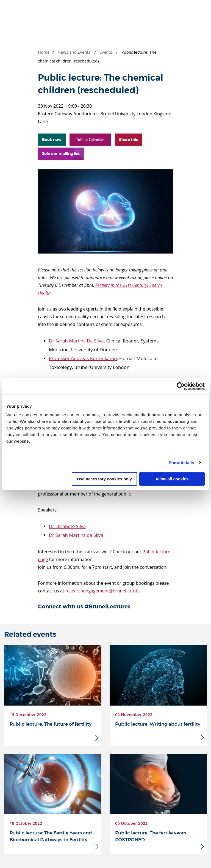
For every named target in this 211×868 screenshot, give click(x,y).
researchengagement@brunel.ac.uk (102, 591)
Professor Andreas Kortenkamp (83, 358)
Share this (128, 140)
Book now (52, 140)
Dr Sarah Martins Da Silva (77, 341)
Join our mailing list (61, 154)
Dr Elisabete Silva (67, 526)
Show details (181, 463)
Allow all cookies (172, 479)
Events (106, 52)
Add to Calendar (90, 140)
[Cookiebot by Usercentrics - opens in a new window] (181, 386)
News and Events (74, 52)
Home (44, 52)
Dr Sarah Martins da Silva (76, 535)
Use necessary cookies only (104, 479)
